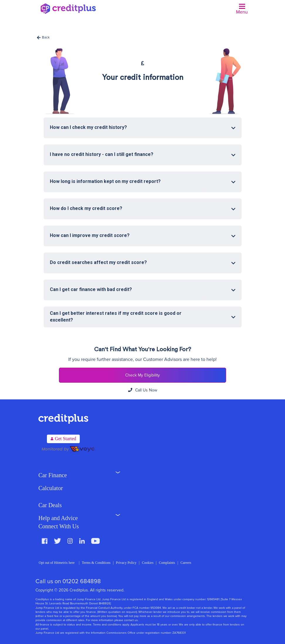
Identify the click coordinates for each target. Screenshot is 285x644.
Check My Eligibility (142, 375)
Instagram (70, 541)
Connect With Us (59, 526)
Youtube (95, 541)
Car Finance (53, 475)
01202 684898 (82, 581)
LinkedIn (82, 541)
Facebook (45, 541)
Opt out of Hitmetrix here (57, 563)
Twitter (57, 541)
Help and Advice (58, 518)
